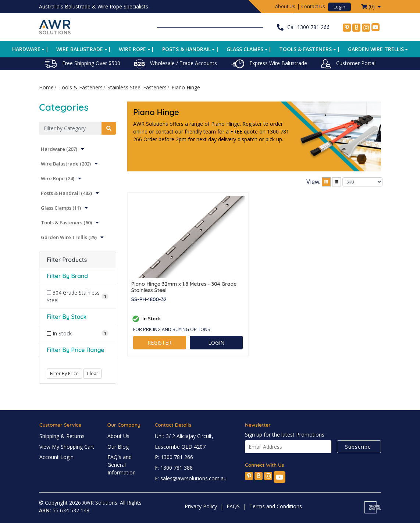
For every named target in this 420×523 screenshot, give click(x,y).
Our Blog (118, 447)
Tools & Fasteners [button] (305, 49)
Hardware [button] (26, 49)
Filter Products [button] (67, 260)
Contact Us (313, 6)
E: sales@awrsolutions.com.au (191, 478)
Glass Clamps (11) (61, 208)
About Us (285, 6)
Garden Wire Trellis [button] (376, 49)
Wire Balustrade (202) (66, 164)
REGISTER (159, 343)
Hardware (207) (59, 149)
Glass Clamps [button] (245, 49)
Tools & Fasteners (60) (66, 223)
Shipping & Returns (62, 436)
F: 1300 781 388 (174, 468)
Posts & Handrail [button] (186, 49)
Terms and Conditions (276, 506)
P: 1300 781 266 (174, 457)
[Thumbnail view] (326, 182)
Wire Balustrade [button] (80, 49)
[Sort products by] (362, 182)
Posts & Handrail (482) (66, 193)
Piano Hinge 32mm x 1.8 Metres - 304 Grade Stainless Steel (184, 287)
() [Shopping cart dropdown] (369, 6)
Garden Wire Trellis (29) (69, 237)
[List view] (337, 182)
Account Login (56, 457)
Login (339, 7)
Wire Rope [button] (132, 49)
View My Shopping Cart (67, 447)
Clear (92, 373)
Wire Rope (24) (58, 178)
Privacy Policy (201, 506)
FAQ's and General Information (122, 465)
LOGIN (216, 343)
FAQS (233, 506)
